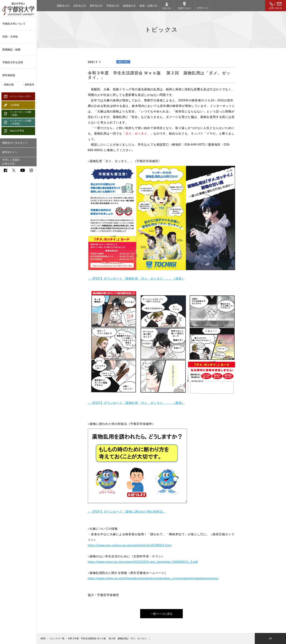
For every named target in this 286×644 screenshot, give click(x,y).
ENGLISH (167, 8)
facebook (6, 170)
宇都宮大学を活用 (18, 62)
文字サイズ (202, 8)
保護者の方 (129, 6)
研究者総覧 (9, 75)
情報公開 (9, 85)
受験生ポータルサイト (15, 143)
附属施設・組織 (18, 49)
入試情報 (15, 105)
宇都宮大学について (18, 24)
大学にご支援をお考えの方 (11, 162)
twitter (14, 170)
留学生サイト (10, 152)
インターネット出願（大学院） (20, 122)
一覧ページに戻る (161, 614)
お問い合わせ (276, 8)
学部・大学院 (18, 37)
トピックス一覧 (57, 638)
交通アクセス (184, 8)
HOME (43, 638)
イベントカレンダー (20, 96)
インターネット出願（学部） (20, 114)
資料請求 (29, 85)
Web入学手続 (17, 131)
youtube (23, 170)
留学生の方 (96, 6)
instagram (31, 170)
